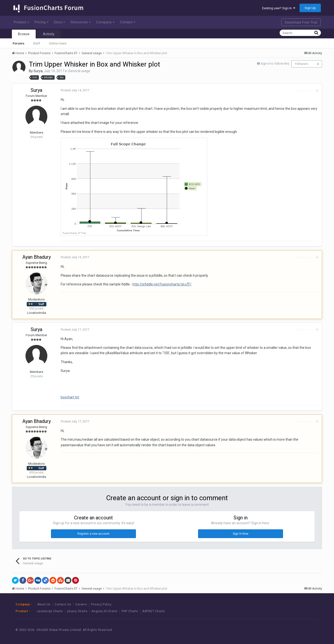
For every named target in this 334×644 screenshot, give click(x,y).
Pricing (41, 22)
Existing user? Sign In (279, 8)
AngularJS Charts (104, 611)
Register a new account (93, 534)
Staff (37, 43)
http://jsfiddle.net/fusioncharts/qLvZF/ (162, 284)
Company (105, 22)
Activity (49, 34)
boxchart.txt (70, 397)
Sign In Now (241, 534)
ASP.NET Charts (154, 611)
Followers (302, 64)
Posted (75, 90)
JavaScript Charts (50, 611)
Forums (18, 43)
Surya (38, 71)
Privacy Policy (101, 604)
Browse (24, 34)
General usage (79, 71)
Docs (59, 22)
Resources (80, 22)
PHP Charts (130, 611)
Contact (128, 22)
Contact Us (63, 604)
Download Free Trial (301, 22)
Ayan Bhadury (37, 257)
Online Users (58, 43)
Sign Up (310, 8)
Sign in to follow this (275, 64)
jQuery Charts (77, 611)
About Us (44, 604)
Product (21, 22)
